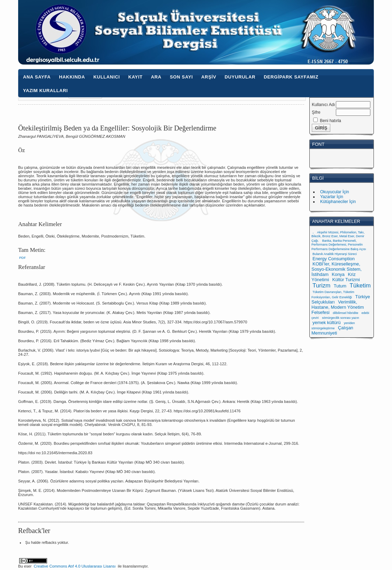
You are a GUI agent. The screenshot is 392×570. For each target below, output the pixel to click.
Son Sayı (181, 77)
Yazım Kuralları (45, 91)
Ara (156, 77)
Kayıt (135, 77)
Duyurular (240, 77)
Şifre (316, 112)
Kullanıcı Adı (323, 105)
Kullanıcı (107, 77)
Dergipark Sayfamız (291, 77)
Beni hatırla (330, 121)
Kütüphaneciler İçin (338, 202)
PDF (22, 258)
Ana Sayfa (37, 77)
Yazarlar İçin (332, 197)
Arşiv (209, 77)
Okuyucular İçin (335, 192)
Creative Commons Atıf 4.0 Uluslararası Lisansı (75, 566)
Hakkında (72, 77)
